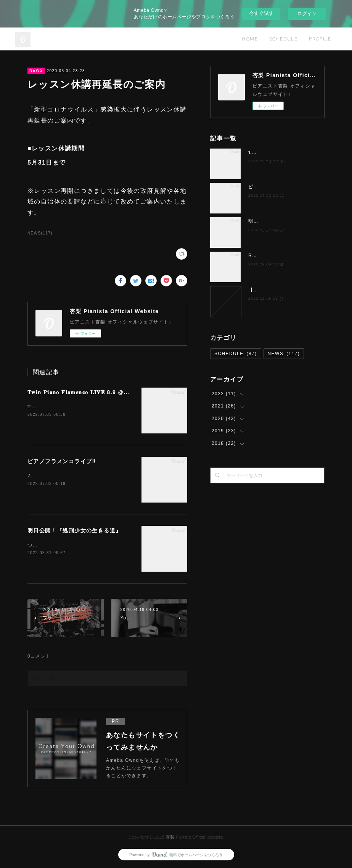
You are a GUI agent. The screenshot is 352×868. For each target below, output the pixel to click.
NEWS (36, 70)
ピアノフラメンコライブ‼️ (62, 461)
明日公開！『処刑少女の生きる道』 (74, 530)
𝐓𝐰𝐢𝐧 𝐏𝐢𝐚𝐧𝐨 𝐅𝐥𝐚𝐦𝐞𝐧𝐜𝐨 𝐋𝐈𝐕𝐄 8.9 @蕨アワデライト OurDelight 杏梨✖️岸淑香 (133, 392)
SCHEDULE (283, 39)
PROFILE (320, 39)
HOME (250, 39)
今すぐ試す (261, 13)
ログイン (307, 14)
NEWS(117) (40, 233)
